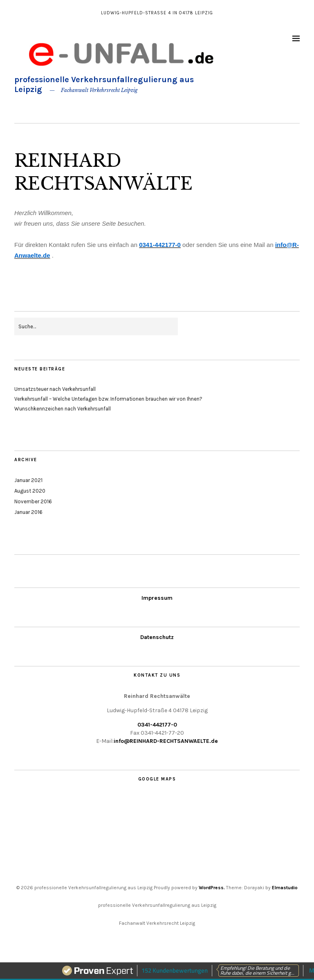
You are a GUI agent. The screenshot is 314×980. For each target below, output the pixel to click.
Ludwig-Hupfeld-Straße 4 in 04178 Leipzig (157, 13)
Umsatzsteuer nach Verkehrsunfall (55, 389)
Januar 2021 (28, 480)
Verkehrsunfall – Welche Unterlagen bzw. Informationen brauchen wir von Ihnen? (108, 399)
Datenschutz (157, 637)
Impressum (157, 598)
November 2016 (33, 501)
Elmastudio (285, 888)
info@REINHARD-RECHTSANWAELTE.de (166, 741)
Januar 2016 (28, 512)
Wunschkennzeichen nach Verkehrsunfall (63, 409)
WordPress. (212, 888)
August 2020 (30, 491)
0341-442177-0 (157, 725)
